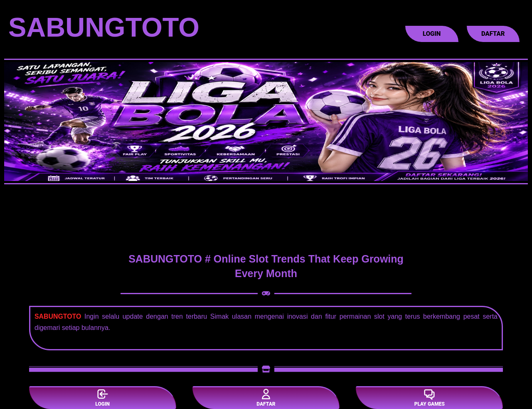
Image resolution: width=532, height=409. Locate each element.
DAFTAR (266, 397)
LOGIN (102, 397)
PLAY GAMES (430, 397)
